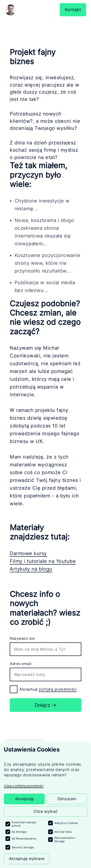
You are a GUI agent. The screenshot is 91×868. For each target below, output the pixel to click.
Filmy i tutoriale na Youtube (43, 561)
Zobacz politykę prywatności (24, 786)
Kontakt (73, 10)
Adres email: (21, 664)
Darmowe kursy (28, 553)
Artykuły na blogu (31, 569)
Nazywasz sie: (23, 638)
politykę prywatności (58, 689)
